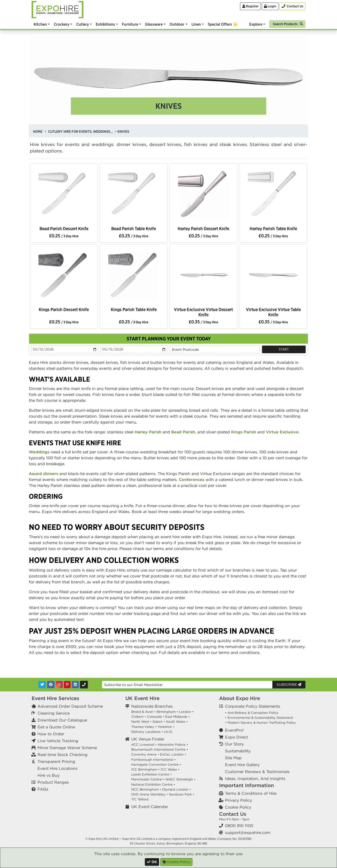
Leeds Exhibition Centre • (151, 774)
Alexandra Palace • (173, 745)
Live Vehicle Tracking (58, 741)
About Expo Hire (240, 698)
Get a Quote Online (56, 727)
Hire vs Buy (48, 775)
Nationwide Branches (152, 706)
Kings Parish (244, 432)
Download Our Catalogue (62, 720)
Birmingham (166, 712)
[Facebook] (51, 685)
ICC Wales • (170, 769)
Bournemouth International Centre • (160, 749)
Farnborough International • (153, 760)
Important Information (246, 785)
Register (250, 6)
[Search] (287, 24)
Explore (256, 24)
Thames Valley (143, 727)
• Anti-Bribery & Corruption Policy (252, 713)
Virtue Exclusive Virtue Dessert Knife (203, 312)
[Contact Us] (292, 6)
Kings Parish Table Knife (134, 309)
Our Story (234, 744)
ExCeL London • (173, 754)
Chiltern (137, 717)
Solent (157, 722)
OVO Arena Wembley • (150, 794)
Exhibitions (105, 24)
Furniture (130, 24)
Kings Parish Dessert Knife (64, 309)
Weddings (39, 452)
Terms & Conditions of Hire (251, 793)
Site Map (233, 758)
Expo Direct (236, 737)
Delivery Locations (146, 732)
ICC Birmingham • (145, 769)
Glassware (154, 24)
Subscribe (289, 684)
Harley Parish (148, 432)
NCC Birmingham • (146, 789)
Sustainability (238, 751)
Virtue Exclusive (282, 432)
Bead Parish (183, 432)
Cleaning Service (54, 713)
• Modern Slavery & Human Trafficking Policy (260, 723)
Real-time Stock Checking (63, 755)
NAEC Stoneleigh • (180, 779)
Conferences (192, 480)
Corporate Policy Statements (253, 706)
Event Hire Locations (57, 768)
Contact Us (233, 814)
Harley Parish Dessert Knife (203, 229)
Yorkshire (165, 727)
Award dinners (44, 474)
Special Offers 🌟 (223, 24)
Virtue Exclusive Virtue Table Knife (273, 312)
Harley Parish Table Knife (273, 229)
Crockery (62, 24)
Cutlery (83, 24)
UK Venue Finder (148, 739)
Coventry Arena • (145, 754)
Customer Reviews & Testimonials (257, 772)
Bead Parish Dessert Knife (64, 229)
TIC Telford (140, 799)
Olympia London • (177, 789)
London (185, 712)
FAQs (43, 789)
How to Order (51, 734)
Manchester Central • (148, 779)
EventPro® (235, 730)
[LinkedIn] (75, 685)
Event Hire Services (55, 698)
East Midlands (176, 717)
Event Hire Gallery (242, 765)
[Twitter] (42, 685)
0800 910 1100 (239, 826)
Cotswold (154, 717)
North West (140, 722)
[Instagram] (59, 685)
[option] (64, 195)
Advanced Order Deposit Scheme (70, 706)
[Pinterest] (67, 685)
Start (284, 349)
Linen (196, 24)
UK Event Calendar (150, 807)
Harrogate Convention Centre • (156, 765)
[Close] (152, 862)
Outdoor (177, 24)
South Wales (176, 722)
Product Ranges (53, 782)
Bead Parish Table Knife (134, 229)
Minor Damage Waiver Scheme (67, 748)
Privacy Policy (238, 800)
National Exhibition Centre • (153, 785)
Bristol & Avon (142, 712)
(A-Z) (168, 732)
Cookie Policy (238, 807)
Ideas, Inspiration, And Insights (255, 778)
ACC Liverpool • (144, 745)
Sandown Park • (181, 794)
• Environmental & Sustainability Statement (259, 718)
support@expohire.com (248, 832)
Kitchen (40, 24)
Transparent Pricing (56, 761)
